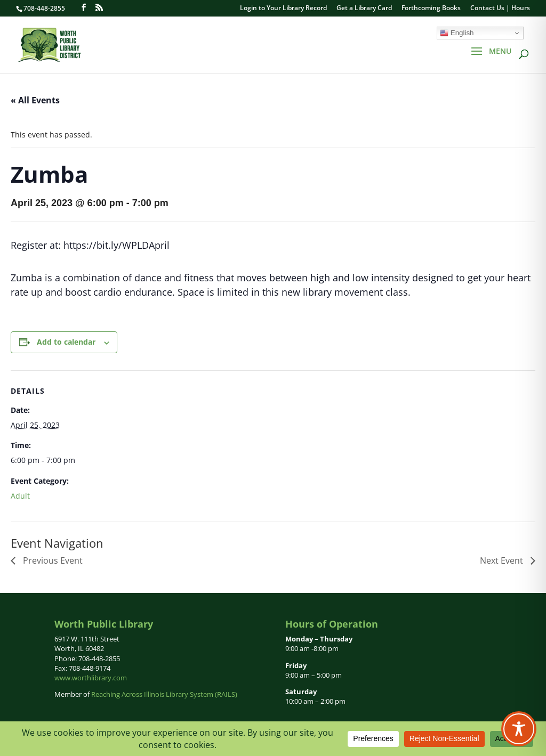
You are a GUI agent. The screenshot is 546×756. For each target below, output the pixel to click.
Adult (20, 496)
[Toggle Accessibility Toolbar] (519, 729)
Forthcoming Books (431, 9)
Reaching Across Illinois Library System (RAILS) (164, 694)
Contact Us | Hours (500, 9)
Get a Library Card (364, 9)
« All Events (35, 100)
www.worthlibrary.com (91, 678)
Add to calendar (66, 342)
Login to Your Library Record (283, 9)
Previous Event (52, 560)
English (457, 33)
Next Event (503, 560)
